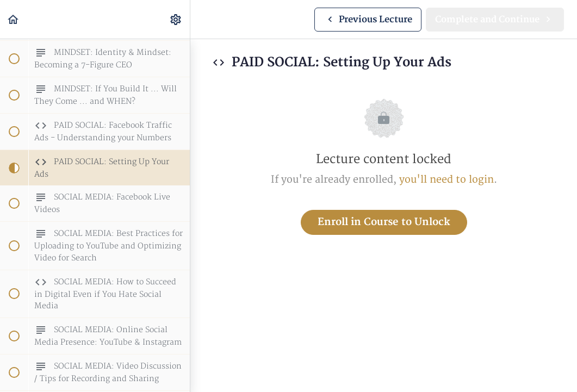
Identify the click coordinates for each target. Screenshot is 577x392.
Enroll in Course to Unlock (384, 222)
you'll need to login (446, 180)
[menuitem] (176, 19)
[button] (14, 19)
